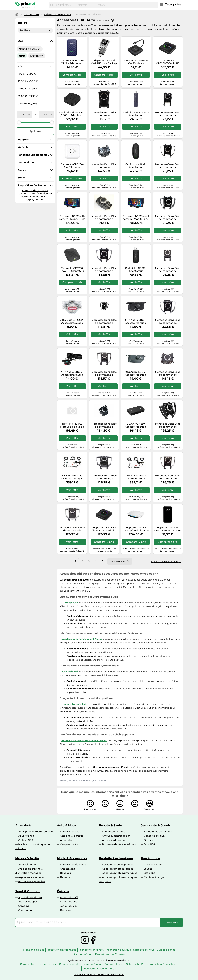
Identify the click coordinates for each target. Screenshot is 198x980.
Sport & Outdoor (27, 891)
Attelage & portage (72, 836)
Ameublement (27, 865)
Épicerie (63, 891)
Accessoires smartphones (118, 865)
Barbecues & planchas (32, 881)
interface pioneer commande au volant (37, 195)
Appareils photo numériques (120, 873)
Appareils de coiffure (115, 840)
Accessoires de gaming (158, 832)
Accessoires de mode (73, 865)
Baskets (65, 877)
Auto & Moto (31, 14)
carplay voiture (35, 200)
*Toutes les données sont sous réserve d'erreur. (99, 975)
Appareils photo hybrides (118, 869)
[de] (23, 114)
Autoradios (67, 840)
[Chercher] (52, 5)
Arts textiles (67, 869)
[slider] (19, 122)
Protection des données (61, 950)
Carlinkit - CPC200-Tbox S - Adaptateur (72, 270)
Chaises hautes (153, 865)
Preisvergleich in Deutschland (160, 964)
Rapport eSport (83, 954)
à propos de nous (144, 950)
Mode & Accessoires (72, 858)
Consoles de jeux (154, 836)
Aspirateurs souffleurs (31, 877)
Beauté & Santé (111, 825)
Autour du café (69, 897)
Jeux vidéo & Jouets (156, 825)
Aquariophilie (26, 836)
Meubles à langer (154, 877)
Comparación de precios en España (81, 964)
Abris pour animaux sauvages (36, 832)
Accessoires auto (70, 832)
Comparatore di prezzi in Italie (38, 964)
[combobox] (106, 5)
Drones (148, 840)
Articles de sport (28, 902)
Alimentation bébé (114, 832)
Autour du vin (68, 906)
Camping (24, 906)
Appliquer (35, 131)
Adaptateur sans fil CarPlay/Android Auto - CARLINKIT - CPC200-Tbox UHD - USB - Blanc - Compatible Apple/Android (136, 529)
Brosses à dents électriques (119, 844)
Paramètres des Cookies (110, 954)
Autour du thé (69, 902)
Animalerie (23, 825)
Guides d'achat (166, 950)
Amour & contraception (116, 836)
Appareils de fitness (30, 897)
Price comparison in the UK (99, 969)
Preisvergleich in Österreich (122, 964)
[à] (45, 114)
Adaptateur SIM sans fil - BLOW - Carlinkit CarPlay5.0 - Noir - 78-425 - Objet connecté (104, 529)
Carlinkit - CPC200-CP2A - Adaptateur (72, 62)
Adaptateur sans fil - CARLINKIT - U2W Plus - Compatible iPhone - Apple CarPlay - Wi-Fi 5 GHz (168, 529)
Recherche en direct (91, 950)
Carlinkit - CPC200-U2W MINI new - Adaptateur (72, 166)
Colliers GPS (26, 840)
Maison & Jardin (27, 858)
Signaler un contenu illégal (166, 561)
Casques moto (69, 844)
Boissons (66, 910)
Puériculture (150, 858)
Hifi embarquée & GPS (57, 14)
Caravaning (25, 910)
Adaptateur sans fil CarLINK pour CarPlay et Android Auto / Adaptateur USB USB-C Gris (104, 62)
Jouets (148, 869)
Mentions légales (34, 950)
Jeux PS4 (149, 844)
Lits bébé (150, 873)
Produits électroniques (116, 858)
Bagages (65, 873)
